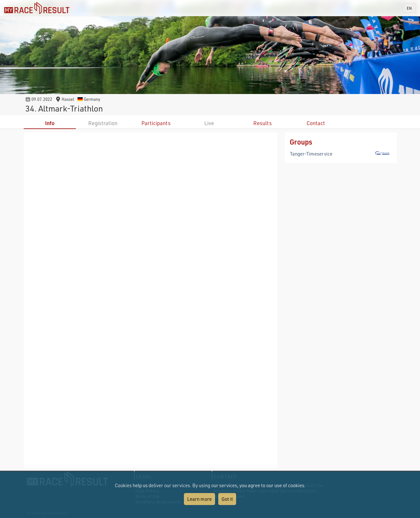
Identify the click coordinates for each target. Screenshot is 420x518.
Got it (227, 499)
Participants (156, 123)
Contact (316, 123)
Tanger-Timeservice (311, 154)
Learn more (199, 499)
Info (50, 123)
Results (263, 123)
